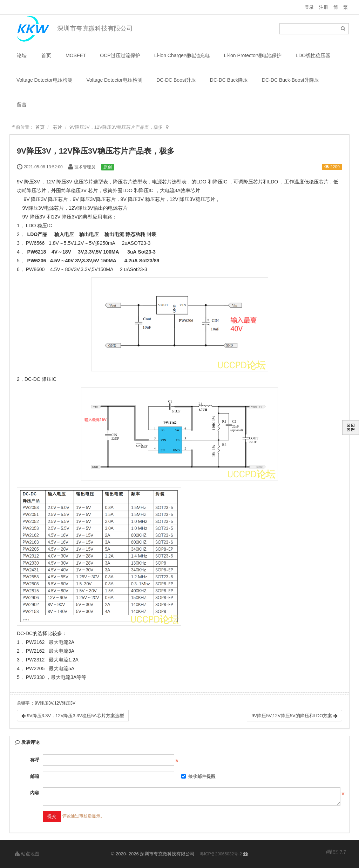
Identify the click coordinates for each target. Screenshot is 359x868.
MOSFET (76, 55)
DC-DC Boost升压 (176, 80)
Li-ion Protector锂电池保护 (253, 55)
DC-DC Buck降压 (229, 80)
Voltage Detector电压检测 (45, 80)
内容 (35, 793)
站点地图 (27, 854)
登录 (309, 7)
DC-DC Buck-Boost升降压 (290, 80)
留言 (22, 105)
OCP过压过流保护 (120, 55)
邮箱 (35, 776)
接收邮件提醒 (198, 776)
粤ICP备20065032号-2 (221, 854)
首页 (46, 55)
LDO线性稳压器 (313, 55)
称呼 (35, 760)
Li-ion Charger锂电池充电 (182, 55)
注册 (324, 7)
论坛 (22, 55)
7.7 (336, 853)
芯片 (57, 127)
